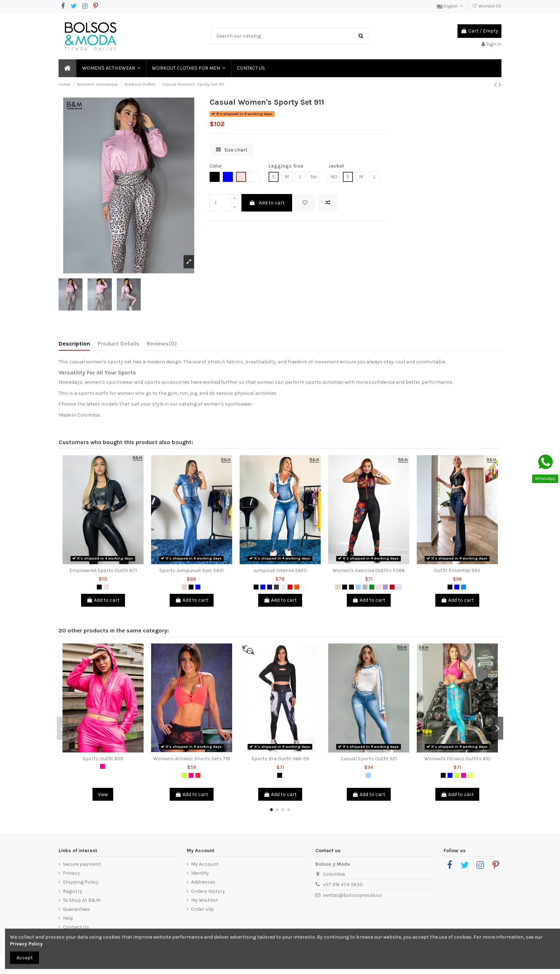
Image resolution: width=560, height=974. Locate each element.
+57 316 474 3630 (343, 884)
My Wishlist (205, 900)
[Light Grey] (283, 587)
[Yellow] (470, 775)
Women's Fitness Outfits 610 (457, 759)
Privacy (71, 873)
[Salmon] (198, 775)
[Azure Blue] (464, 587)
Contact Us (76, 927)
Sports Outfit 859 (103, 759)
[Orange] (297, 587)
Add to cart (267, 203)
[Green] (372, 587)
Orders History (208, 891)
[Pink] (106, 587)
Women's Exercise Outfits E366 (369, 570)
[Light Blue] (358, 587)
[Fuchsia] (102, 766)
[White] (304, 587)
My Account (205, 864)
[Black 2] (351, 587)
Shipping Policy (81, 882)
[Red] (290, 587)
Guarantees (76, 909)
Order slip (202, 909)
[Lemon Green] (184, 775)
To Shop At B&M (82, 900)
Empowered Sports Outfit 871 (103, 570)
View (103, 794)
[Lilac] (385, 587)
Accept (25, 958)
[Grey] (365, 587)
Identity (200, 873)
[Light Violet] (399, 587)
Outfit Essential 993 (457, 570)
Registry (72, 891)
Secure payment (82, 864)
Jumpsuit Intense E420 (280, 570)
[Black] (99, 587)
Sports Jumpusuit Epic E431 (191, 570)
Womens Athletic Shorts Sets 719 (192, 759)
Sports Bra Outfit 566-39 (280, 759)
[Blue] (198, 587)
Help (68, 918)
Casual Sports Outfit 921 (369, 759)
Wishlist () (487, 6)
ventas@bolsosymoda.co (352, 895)
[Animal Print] (184, 587)
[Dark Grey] (276, 587)
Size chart (232, 150)
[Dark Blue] (270, 587)
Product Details (118, 344)
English (451, 6)
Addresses (203, 882)
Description (74, 344)
